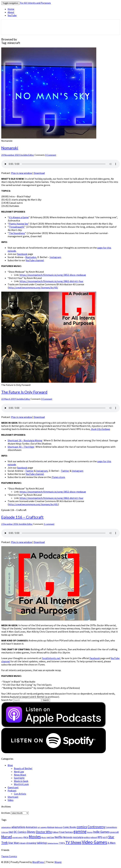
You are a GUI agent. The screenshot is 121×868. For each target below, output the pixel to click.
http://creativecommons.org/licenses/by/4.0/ (33, 287)
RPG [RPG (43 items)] (100, 837)
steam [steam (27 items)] (23, 843)
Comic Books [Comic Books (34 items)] (70, 827)
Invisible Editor (27, 155)
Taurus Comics (9, 856)
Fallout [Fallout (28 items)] (56, 832)
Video (11, 800)
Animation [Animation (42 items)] (31, 827)
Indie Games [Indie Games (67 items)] (101, 832)
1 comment (49, 524)
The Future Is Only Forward (24, 392)
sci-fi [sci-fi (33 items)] (105, 837)
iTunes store (58, 477)
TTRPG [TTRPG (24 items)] (62, 843)
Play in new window (22, 173)
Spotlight (19, 778)
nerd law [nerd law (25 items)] (50, 837)
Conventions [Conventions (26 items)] (111, 827)
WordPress (38, 862)
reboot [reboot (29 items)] (94, 837)
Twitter (29, 471)
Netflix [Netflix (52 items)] (59, 837)
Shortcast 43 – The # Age (21, 447)
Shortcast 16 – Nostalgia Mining (25, 440)
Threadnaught (17, 227)
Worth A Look (21, 784)
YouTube (12, 15)
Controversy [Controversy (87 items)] (96, 827)
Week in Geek (21, 781)
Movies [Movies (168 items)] (35, 837)
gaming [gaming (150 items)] (80, 831)
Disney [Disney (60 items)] (31, 832)
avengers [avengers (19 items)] (44, 827)
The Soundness (17, 233)
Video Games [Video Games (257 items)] (94, 842)
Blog (10, 765)
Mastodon (31, 257)
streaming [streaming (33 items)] (31, 843)
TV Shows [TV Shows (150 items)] (73, 842)
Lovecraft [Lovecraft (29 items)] (114, 832)
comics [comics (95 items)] (82, 827)
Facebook (22, 254)
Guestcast (13, 787)
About (11, 12)
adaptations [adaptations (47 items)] (18, 827)
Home (11, 9)
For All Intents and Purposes (35, 3)
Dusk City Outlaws (100, 429)
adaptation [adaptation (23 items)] (6, 827)
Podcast (12, 791)
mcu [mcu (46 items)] (26, 837)
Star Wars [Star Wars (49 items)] (14, 843)
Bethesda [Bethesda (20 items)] (59, 827)
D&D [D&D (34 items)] (11, 832)
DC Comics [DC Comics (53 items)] (20, 832)
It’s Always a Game (19, 217)
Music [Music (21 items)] (44, 837)
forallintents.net (51, 658)
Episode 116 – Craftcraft (22, 517)
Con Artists (20, 794)
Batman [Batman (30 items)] (51, 827)
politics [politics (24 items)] (87, 837)
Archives (6, 813)
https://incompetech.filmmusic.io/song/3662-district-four (51, 281)
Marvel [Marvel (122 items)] (7, 837)
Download (39, 173)
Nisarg (58, 862)
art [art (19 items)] (39, 827)
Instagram (55, 257)
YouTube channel (35, 260)
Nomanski (10, 148)
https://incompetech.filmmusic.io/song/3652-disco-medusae (53, 275)
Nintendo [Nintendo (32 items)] (68, 837)
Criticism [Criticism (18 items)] (5, 832)
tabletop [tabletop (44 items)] (42, 843)
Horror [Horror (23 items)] (90, 832)
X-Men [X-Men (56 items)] (111, 843)
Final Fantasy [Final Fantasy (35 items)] (66, 832)
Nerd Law (19, 772)
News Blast (20, 775)
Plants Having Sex (18, 224)
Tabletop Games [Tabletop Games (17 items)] (53, 843)
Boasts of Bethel (23, 768)
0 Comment (51, 155)
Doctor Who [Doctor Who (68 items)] (44, 832)
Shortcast (13, 797)
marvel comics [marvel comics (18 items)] (18, 837)
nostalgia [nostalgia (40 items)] (78, 837)
